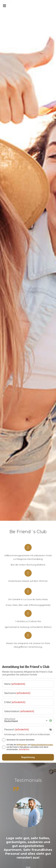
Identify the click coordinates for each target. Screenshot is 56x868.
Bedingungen (22, 745)
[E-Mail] (28, 702)
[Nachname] (28, 693)
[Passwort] (26, 730)
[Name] (28, 684)
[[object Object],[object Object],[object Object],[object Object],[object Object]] (4, 747)
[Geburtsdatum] (28, 711)
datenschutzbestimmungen (42, 745)
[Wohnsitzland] (26, 720)
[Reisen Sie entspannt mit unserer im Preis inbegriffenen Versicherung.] (28, 635)
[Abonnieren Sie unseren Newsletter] (4, 740)
